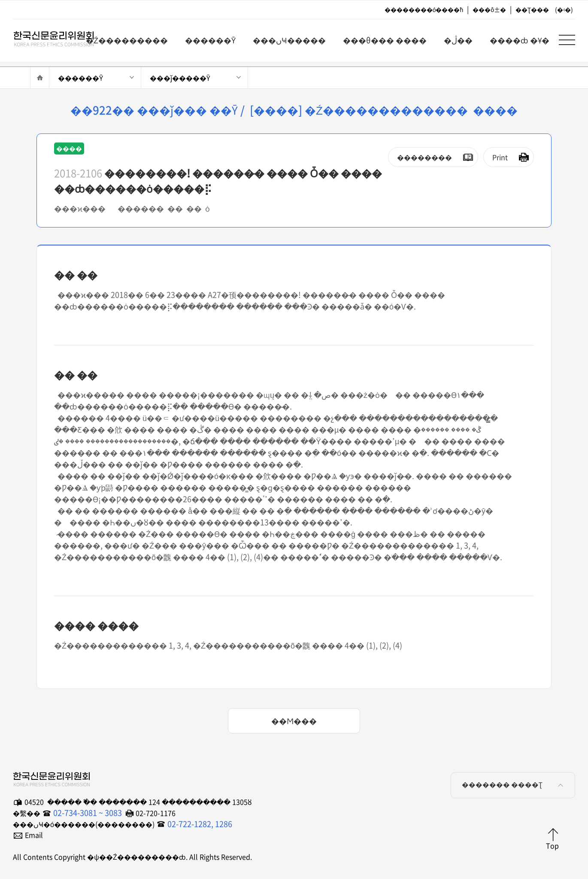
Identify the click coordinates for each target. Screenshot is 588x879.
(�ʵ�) (564, 9)
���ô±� (489, 9)
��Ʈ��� (532, 9)
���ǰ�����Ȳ (180, 78)
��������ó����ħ (424, 9)
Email (34, 835)
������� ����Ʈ (514, 785)
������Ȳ (80, 78)
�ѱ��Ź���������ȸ (47, 39)
